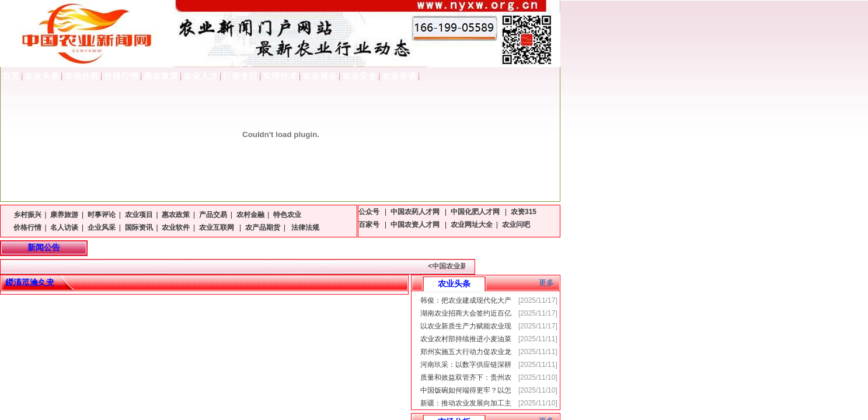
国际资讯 (139, 228)
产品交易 (213, 215)
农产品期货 (263, 228)
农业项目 (139, 215)
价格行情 (27, 228)
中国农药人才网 (416, 212)
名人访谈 (64, 228)
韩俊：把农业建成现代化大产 (466, 300)
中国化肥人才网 (476, 212)
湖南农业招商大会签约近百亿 (466, 313)
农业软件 (176, 228)
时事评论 (102, 215)
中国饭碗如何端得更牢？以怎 (466, 390)
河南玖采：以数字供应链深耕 (466, 365)
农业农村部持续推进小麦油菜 (466, 339)
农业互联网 (217, 228)
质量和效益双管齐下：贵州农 (466, 377)
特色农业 (287, 215)
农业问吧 (516, 225)
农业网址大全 (472, 225)
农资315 (524, 212)
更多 (546, 283)
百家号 (370, 225)
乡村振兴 (27, 215)
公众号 (370, 212)
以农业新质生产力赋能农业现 (466, 326)
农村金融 (250, 215)
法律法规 (304, 228)
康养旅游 (64, 215)
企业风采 (102, 228)
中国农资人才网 (416, 225)
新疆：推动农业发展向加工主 (466, 403)
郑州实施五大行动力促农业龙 (466, 352)
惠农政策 (176, 215)
